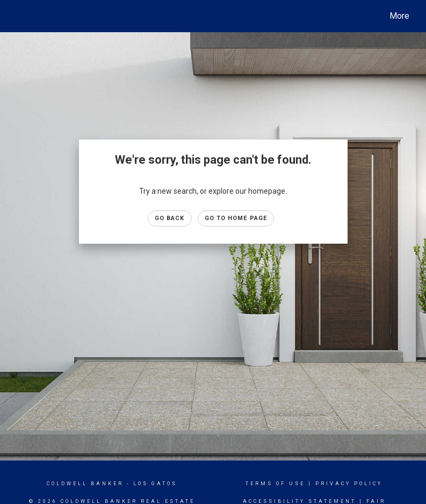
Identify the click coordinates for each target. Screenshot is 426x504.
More (399, 16)
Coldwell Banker (85, 484)
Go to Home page (236, 218)
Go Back (170, 218)
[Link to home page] (17, 16)
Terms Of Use (275, 484)
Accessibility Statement (299, 501)
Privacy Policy (349, 484)
